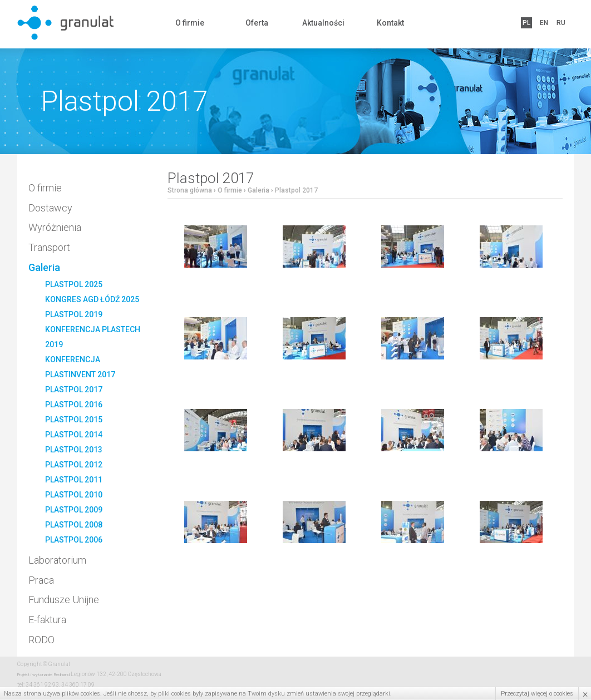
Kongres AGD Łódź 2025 (92, 299)
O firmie (190, 23)
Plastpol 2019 (74, 314)
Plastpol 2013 (74, 450)
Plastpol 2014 (74, 435)
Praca (41, 580)
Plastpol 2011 (74, 480)
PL (526, 23)
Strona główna (190, 190)
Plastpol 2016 (74, 405)
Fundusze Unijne (64, 600)
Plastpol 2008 (74, 525)
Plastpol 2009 (74, 510)
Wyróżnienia (55, 227)
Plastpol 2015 (74, 420)
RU (561, 23)
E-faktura (47, 620)
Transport (49, 247)
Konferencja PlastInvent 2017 (80, 367)
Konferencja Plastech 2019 (93, 337)
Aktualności (323, 23)
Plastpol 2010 (74, 495)
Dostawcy (50, 208)
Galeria (44, 267)
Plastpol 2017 (74, 390)
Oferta (257, 23)
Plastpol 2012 (74, 465)
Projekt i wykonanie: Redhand (43, 675)
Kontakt (390, 23)
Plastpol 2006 (74, 540)
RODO (41, 640)
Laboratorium (57, 560)
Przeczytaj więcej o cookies (537, 694)
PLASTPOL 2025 (74, 284)
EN (544, 23)
